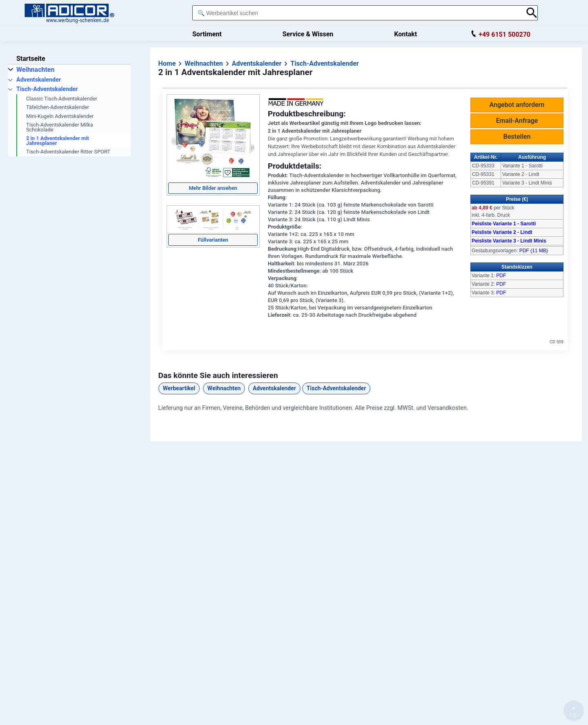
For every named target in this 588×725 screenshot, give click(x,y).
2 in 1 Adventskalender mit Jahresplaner (58, 141)
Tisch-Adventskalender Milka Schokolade (60, 127)
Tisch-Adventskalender (336, 388)
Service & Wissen (308, 34)
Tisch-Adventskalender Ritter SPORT (68, 152)
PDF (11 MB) (534, 251)
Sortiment (207, 34)
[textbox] (357, 13)
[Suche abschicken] (532, 13)
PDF (501, 276)
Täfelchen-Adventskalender (58, 107)
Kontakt (405, 34)
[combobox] (357, 13)
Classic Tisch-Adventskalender (62, 99)
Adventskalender (274, 388)
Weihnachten (224, 388)
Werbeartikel (179, 388)
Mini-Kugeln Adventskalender (60, 116)
